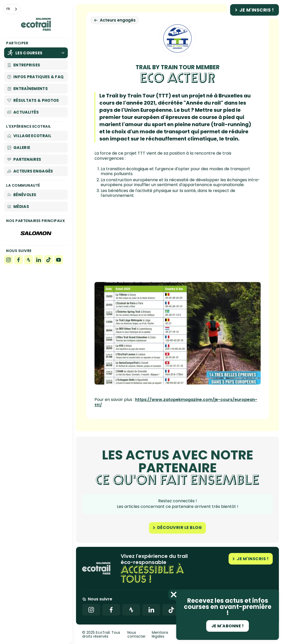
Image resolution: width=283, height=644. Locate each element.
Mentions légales (160, 635)
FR (8, 9)
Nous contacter (136, 635)
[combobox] (12, 9)
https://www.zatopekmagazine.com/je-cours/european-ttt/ (176, 402)
